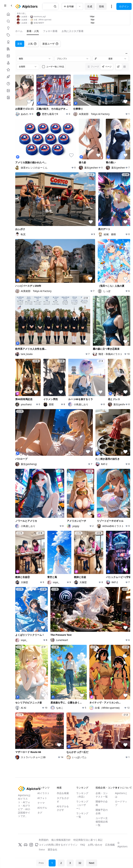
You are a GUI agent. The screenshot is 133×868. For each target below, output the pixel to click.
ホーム (19, 31)
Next (92, 863)
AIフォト (42, 798)
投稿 (101, 6)
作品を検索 (63, 793)
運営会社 (52, 850)
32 (80, 863)
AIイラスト (43, 793)
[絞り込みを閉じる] (126, 53)
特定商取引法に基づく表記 (88, 840)
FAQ (83, 845)
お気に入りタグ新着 (73, 31)
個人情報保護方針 (61, 840)
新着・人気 (33, 31)
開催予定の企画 (102, 812)
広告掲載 (110, 845)
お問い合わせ (95, 845)
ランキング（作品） (82, 795)
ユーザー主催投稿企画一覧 (102, 822)
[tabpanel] (73, 406)
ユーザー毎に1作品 (55, 67)
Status (42, 850)
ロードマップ (121, 803)
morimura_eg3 (40, 16)
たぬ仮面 (24, 16)
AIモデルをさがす (63, 808)
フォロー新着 (50, 31)
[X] (20, 845)
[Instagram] (31, 845)
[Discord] (26, 845)
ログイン (124, 6)
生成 (90, 6)
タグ (40, 813)
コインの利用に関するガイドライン (58, 845)
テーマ (41, 803)
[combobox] (35, 59)
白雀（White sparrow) (43, 20)
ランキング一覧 (82, 815)
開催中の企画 (102, 803)
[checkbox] (43, 67)
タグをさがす (63, 800)
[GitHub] (37, 845)
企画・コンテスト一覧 (102, 795)
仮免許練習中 (39, 23)
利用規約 (44, 840)
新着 (20, 44)
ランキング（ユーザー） (82, 805)
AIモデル (42, 808)
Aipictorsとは (121, 795)
